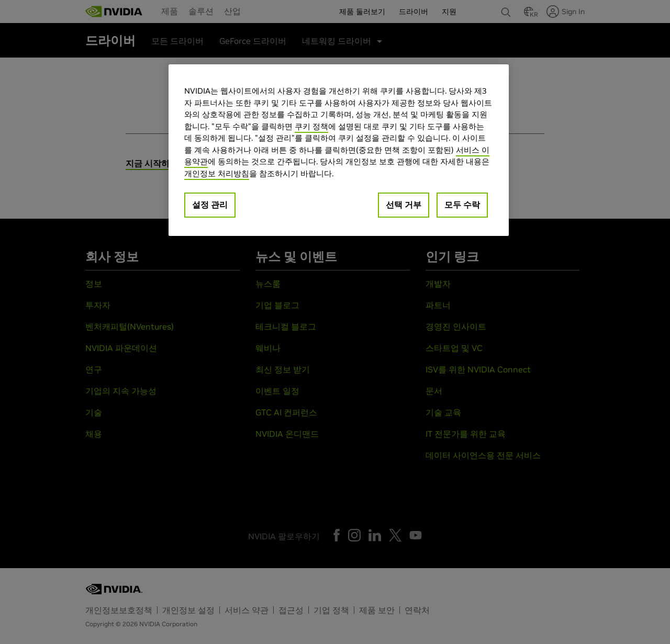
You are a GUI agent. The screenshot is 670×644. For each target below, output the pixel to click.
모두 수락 (462, 205)
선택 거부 (404, 205)
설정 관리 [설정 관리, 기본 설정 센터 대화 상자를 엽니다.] (210, 205)
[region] (339, 150)
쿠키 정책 (311, 126)
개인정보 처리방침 (217, 173)
